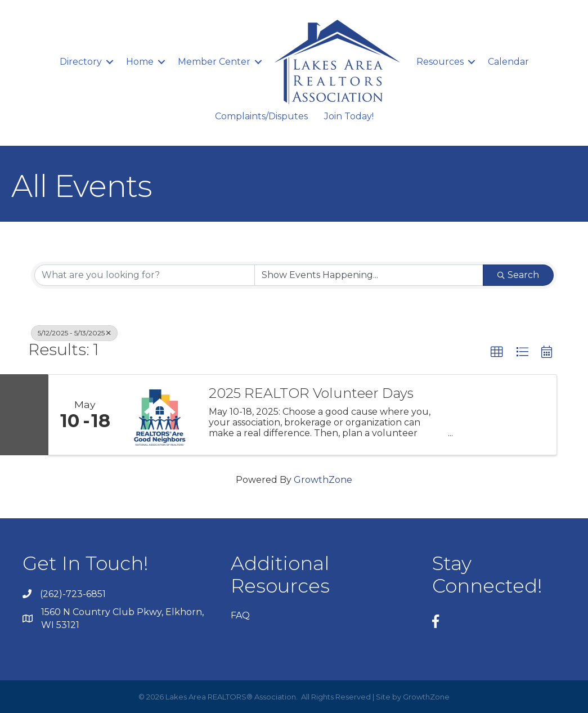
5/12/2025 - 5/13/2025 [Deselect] (74, 333)
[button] (497, 352)
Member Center (214, 62)
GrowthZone (323, 480)
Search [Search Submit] (518, 275)
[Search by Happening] (369, 275)
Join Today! (349, 116)
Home (140, 62)
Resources (440, 62)
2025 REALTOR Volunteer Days (311, 393)
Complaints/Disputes (261, 116)
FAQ (240, 615)
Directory (81, 62)
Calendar (508, 62)
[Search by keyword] (145, 275)
